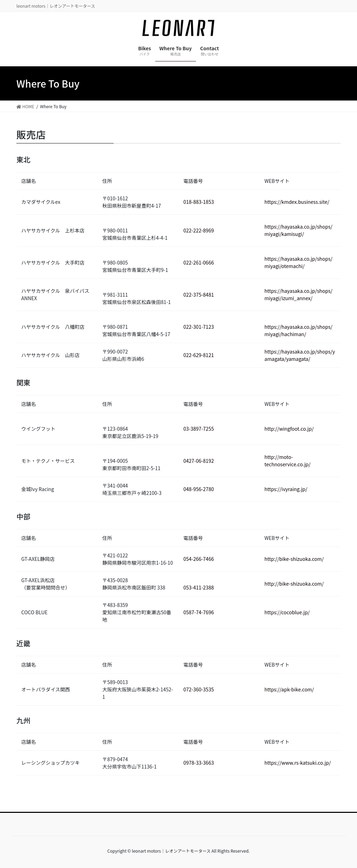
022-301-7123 (199, 327)
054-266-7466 (199, 559)
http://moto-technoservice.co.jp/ (288, 461)
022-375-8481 (199, 295)
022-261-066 (197, 262)
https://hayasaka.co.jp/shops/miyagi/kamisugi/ (299, 230)
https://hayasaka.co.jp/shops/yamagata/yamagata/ (300, 355)
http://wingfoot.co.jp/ (289, 429)
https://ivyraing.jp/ (286, 489)
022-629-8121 (199, 355)
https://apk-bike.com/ (289, 689)
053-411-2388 (199, 587)
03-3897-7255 (199, 429)
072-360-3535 (199, 689)
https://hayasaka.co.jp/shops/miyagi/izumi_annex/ (299, 294)
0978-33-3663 (199, 763)
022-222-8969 (199, 230)
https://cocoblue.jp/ (287, 612)
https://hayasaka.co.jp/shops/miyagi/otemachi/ (299, 262)
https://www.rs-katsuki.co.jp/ (298, 763)
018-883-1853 (199, 202)
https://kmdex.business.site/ (297, 202)
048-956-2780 (199, 489)
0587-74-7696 (199, 612)
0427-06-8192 (199, 461)
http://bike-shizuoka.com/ (294, 559)
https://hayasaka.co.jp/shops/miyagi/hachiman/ (299, 330)
